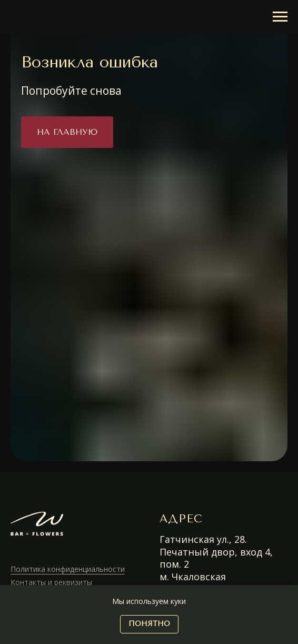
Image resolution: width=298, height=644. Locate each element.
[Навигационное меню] (280, 17)
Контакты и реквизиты (51, 582)
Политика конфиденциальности (68, 569)
